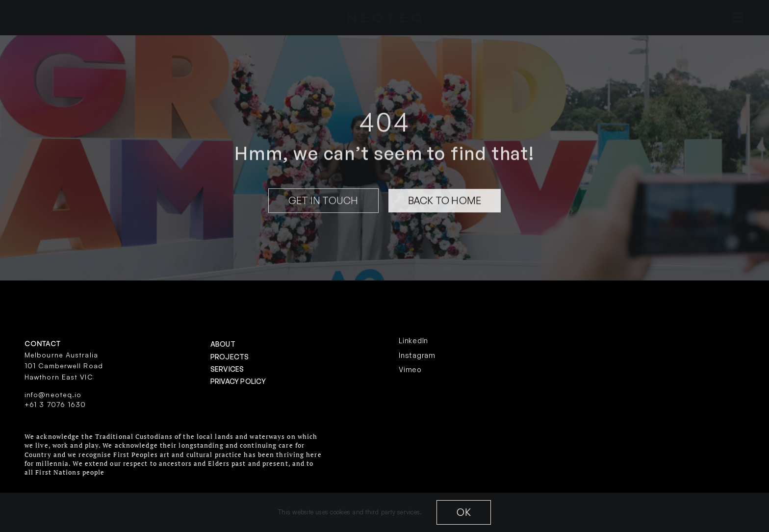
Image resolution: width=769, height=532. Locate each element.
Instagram (417, 355)
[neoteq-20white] (384, 17)
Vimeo (410, 369)
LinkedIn (413, 341)
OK (463, 512)
